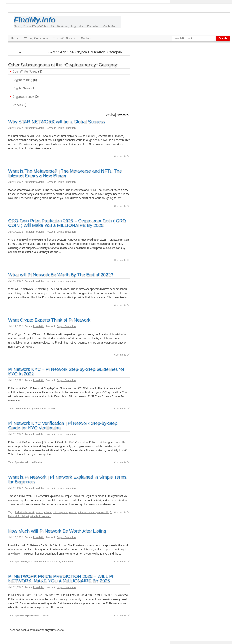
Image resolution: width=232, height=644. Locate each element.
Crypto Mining (23, 80)
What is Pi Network (40, 516)
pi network (67, 562)
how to (39, 512)
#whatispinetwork (25, 512)
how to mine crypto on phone (44, 562)
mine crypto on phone (56, 512)
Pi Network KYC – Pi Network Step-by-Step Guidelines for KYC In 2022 (66, 372)
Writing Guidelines (36, 38)
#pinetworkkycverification (29, 463)
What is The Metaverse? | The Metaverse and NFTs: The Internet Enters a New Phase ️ (65, 173)
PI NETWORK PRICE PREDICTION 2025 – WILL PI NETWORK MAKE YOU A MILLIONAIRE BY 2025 (61, 579)
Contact (86, 38)
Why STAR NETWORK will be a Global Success (57, 122)
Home (15, 38)
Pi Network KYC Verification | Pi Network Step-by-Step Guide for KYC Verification (63, 425)
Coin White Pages (25, 72)
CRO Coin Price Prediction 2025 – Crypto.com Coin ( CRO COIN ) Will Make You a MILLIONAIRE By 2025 (67, 223)
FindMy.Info (67, 22)
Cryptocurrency (34, 52)
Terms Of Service (65, 38)
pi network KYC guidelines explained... (36, 409)
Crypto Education (66, 128)
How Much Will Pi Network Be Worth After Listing (57, 531)
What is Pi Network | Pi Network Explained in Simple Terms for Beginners (67, 479)
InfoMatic (39, 128)
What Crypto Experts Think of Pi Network (49, 320)
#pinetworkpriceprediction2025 (32, 616)
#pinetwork (21, 562)
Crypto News (22, 88)
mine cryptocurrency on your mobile (89, 512)
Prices (17, 105)
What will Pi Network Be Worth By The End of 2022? (61, 275)
